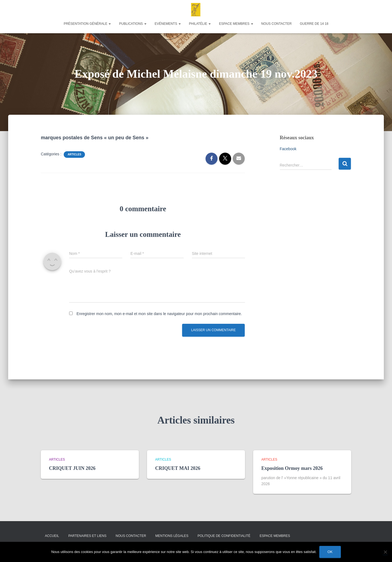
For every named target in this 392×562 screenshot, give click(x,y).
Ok (330, 552)
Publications (133, 24)
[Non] (385, 552)
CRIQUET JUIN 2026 (72, 468)
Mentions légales (172, 536)
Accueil (52, 536)
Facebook (288, 149)
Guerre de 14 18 (314, 24)
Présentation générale (87, 24)
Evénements (168, 24)
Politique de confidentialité (224, 536)
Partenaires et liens (87, 536)
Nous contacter (277, 24)
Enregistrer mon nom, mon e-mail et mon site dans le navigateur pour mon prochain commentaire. (159, 314)
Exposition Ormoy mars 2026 (292, 468)
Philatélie (200, 24)
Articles (74, 154)
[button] (109, 24)
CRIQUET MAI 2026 (178, 468)
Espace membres (236, 24)
